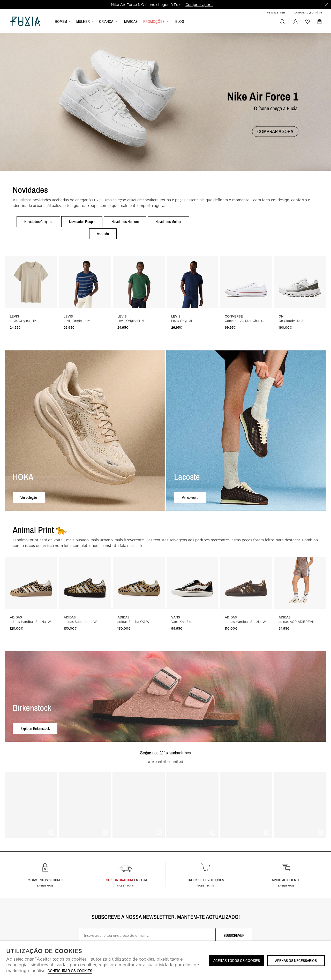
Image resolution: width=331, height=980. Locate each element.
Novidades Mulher (168, 222)
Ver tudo (103, 234)
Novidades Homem (125, 222)
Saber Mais (125, 885)
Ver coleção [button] (29, 497)
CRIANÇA (106, 22)
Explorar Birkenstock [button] (35, 728)
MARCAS (131, 22)
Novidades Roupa (82, 222)
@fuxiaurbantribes (175, 753)
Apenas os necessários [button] (296, 960)
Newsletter (276, 12)
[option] (162, 5)
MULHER (83, 22)
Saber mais (45, 885)
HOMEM (61, 22)
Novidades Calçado (38, 222)
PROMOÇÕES (154, 22)
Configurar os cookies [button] (70, 971)
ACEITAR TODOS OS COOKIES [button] (237, 960)
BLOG (180, 22)
